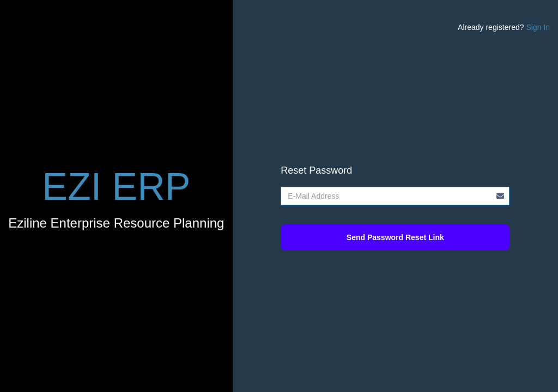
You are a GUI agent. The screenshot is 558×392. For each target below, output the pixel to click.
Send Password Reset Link (395, 237)
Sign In (538, 27)
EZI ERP (116, 187)
